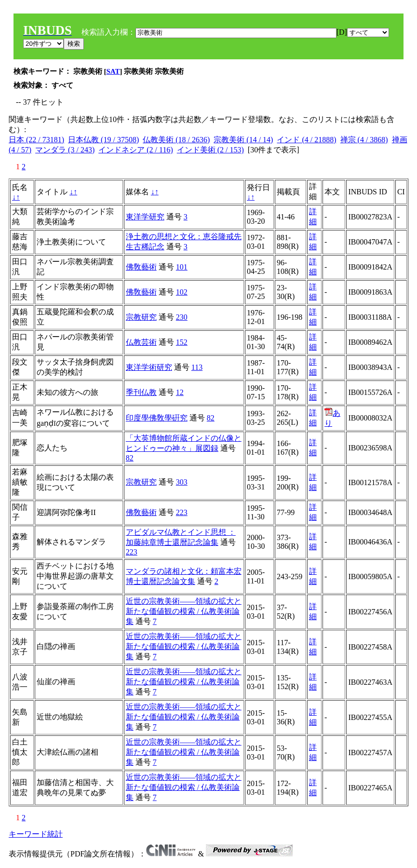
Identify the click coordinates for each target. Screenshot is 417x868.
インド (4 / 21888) (306, 140)
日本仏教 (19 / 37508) (103, 140)
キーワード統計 (36, 834)
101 (182, 267)
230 (182, 317)
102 (182, 292)
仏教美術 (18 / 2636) (176, 140)
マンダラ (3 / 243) (65, 150)
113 (197, 367)
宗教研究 (141, 317)
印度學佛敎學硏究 (157, 418)
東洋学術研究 (149, 367)
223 (182, 512)
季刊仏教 (141, 392)
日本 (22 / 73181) (36, 140)
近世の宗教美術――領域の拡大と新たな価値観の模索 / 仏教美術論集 (184, 611)
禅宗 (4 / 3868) (364, 140)
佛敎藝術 (141, 267)
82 (211, 418)
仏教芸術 (141, 342)
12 (180, 392)
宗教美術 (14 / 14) (243, 140)
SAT (113, 71)
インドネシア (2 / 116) (136, 150)
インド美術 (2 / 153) (210, 150)
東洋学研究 (145, 217)
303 (182, 482)
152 (182, 342)
